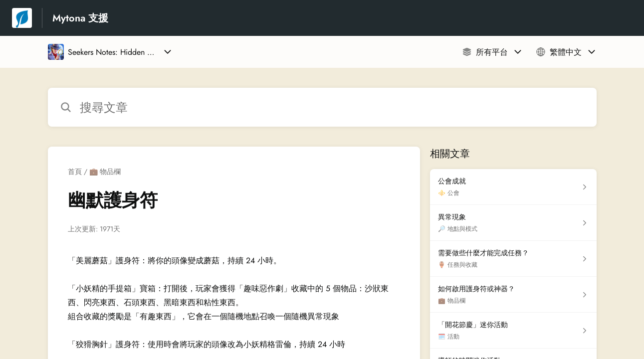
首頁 (75, 172)
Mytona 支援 (80, 18)
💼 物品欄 (105, 172)
